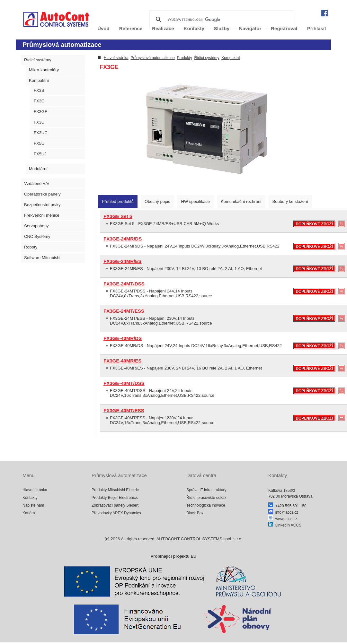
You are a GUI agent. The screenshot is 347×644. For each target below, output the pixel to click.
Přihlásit (317, 28)
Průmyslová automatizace (152, 58)
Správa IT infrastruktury (206, 490)
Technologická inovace (206, 505)
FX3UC (41, 133)
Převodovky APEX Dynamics (116, 513)
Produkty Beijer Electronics (115, 498)
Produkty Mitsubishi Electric (115, 490)
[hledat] (221, 20)
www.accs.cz (283, 519)
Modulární (38, 169)
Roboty (31, 247)
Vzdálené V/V (37, 183)
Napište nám (33, 505)
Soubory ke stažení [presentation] (290, 201)
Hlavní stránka (116, 58)
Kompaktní (39, 80)
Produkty (184, 58)
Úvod (103, 28)
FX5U (39, 143)
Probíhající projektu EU (173, 556)
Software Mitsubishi (42, 258)
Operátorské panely (42, 194)
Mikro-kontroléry (44, 70)
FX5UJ (40, 154)
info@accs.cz (283, 512)
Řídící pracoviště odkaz (206, 498)
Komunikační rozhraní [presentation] (241, 201)
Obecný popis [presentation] (157, 201)
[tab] (118, 201)
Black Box (195, 513)
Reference (131, 28)
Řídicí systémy (38, 60)
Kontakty (30, 498)
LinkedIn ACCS (285, 525)
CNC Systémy (37, 236)
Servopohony (36, 226)
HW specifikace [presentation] (196, 201)
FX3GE (41, 112)
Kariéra (29, 513)
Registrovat (284, 28)
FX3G (39, 101)
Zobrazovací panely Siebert (115, 505)
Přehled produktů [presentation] (118, 201)
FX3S (39, 90)
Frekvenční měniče (42, 215)
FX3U (39, 122)
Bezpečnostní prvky (42, 205)
